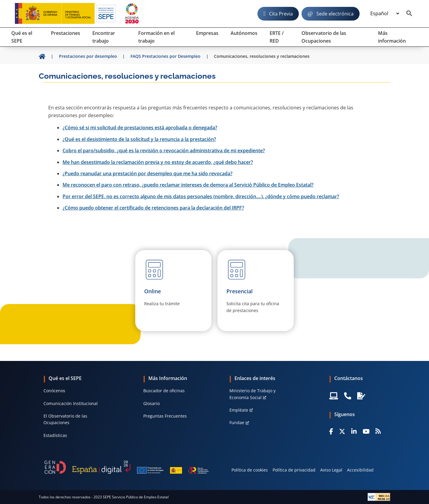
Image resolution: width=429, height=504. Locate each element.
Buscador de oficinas (164, 391)
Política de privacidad (294, 470)
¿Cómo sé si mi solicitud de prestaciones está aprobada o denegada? (140, 128)
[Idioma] (385, 14)
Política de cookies (250, 470)
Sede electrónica (335, 14)
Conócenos (54, 391)
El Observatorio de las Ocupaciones (65, 419)
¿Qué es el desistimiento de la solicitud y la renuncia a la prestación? (139, 139)
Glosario (151, 403)
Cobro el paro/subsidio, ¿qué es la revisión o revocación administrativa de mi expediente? (164, 151)
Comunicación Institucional (71, 403)
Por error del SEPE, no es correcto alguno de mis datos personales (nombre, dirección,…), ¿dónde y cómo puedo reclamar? (201, 196)
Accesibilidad (360, 470)
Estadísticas (55, 435)
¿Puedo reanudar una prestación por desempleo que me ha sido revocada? (147, 173)
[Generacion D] (127, 467)
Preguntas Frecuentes (165, 416)
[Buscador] (409, 14)
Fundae (237, 422)
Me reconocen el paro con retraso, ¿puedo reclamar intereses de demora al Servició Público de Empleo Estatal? (188, 185)
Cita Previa (281, 14)
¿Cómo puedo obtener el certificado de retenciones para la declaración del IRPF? (153, 208)
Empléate (239, 410)
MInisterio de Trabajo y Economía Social (252, 394)
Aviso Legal (331, 470)
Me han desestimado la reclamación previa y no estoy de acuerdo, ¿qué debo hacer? (158, 162)
